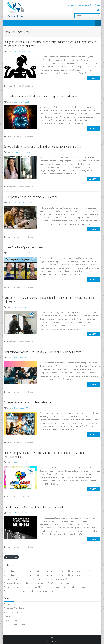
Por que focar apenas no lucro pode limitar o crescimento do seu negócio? (35, 579)
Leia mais (93, 78)
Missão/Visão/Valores (13, 612)
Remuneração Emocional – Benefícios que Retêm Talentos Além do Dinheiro (42, 352)
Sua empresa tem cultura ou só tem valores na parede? (32, 197)
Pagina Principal (10, 620)
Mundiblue (59, 641)
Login (52, 637)
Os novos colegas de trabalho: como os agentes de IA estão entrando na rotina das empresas (43, 583)
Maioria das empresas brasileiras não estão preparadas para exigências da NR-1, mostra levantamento (47, 571)
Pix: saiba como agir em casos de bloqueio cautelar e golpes (29, 591)
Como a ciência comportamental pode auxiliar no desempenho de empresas (43, 146)
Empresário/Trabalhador (24, 86)
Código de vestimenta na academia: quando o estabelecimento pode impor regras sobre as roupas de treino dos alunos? (50, 44)
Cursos (7, 604)
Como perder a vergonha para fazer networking (28, 402)
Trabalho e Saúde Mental (14, 624)
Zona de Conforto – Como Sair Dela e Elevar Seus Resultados (34, 507)
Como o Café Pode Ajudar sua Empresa (24, 247)
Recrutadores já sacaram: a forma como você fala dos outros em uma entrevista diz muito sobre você (49, 300)
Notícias (7, 616)
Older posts (12, 557)
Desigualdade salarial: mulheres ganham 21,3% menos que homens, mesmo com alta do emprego (45, 587)
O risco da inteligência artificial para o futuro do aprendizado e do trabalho (42, 96)
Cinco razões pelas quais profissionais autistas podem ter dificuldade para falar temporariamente (44, 455)
